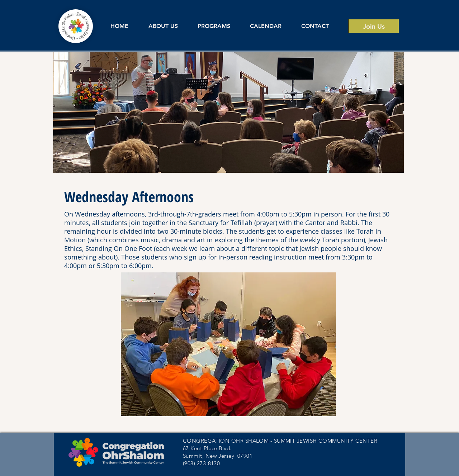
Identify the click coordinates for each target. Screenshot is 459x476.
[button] (163, 26)
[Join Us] (374, 26)
